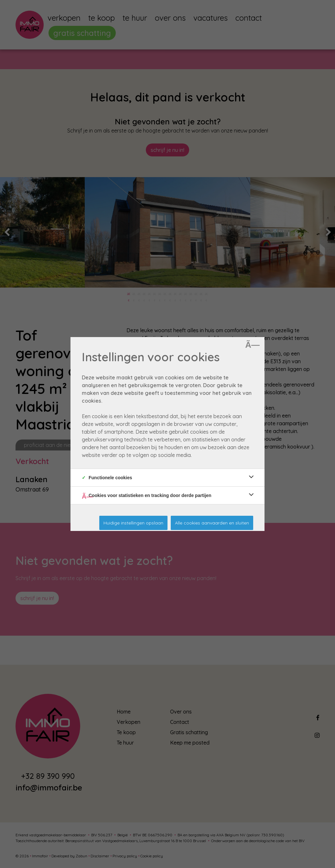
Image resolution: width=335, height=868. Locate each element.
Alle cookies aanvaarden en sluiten (212, 523)
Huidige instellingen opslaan (133, 523)
